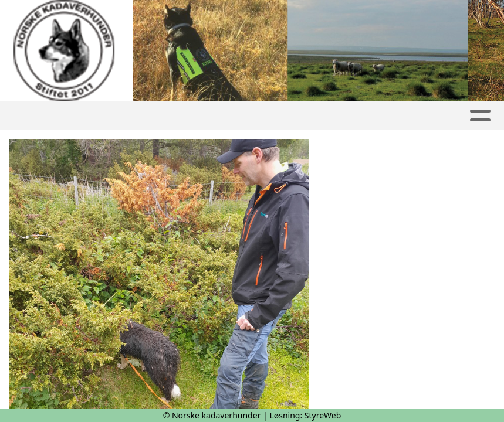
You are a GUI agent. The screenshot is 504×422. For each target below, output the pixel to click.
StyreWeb (323, 415)
